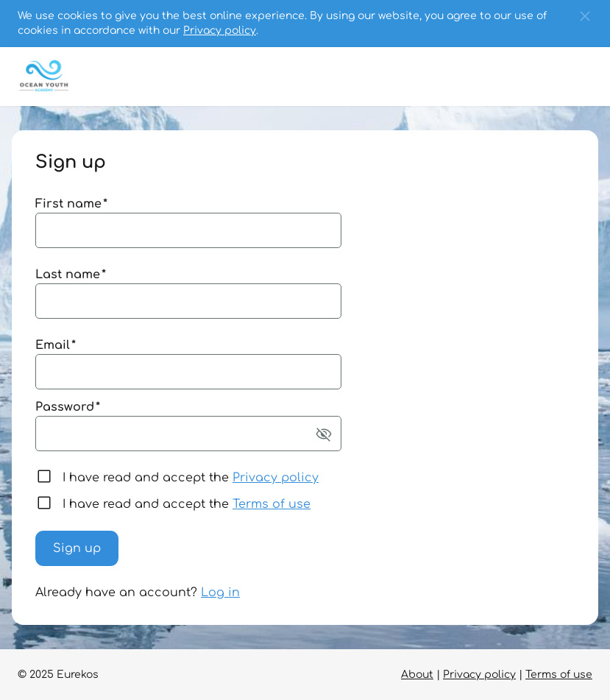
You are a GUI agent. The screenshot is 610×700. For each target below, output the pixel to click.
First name (71, 204)
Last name (71, 275)
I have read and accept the (191, 478)
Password (68, 407)
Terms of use (272, 504)
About (417, 675)
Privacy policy (220, 31)
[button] (585, 16)
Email (56, 345)
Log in (220, 593)
